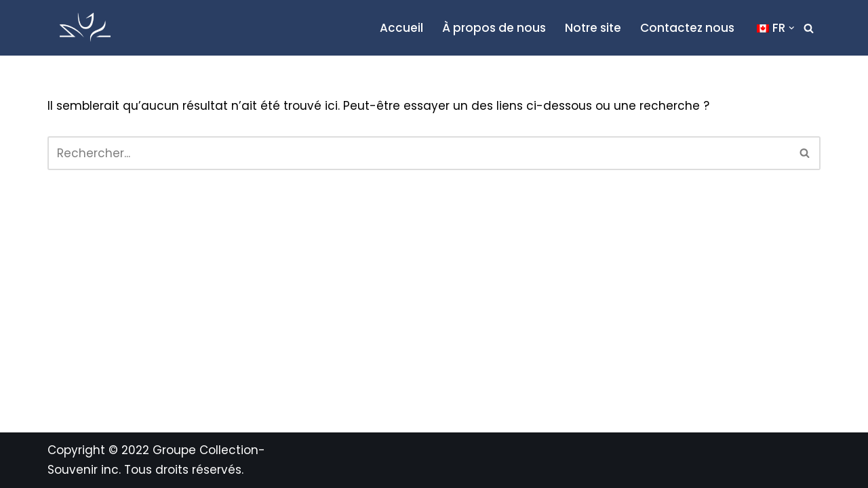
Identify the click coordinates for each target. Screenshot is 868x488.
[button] (792, 28)
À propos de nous (494, 28)
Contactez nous (687, 28)
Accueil (401, 28)
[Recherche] (809, 28)
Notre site (593, 28)
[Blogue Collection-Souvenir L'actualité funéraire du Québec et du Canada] (85, 28)
